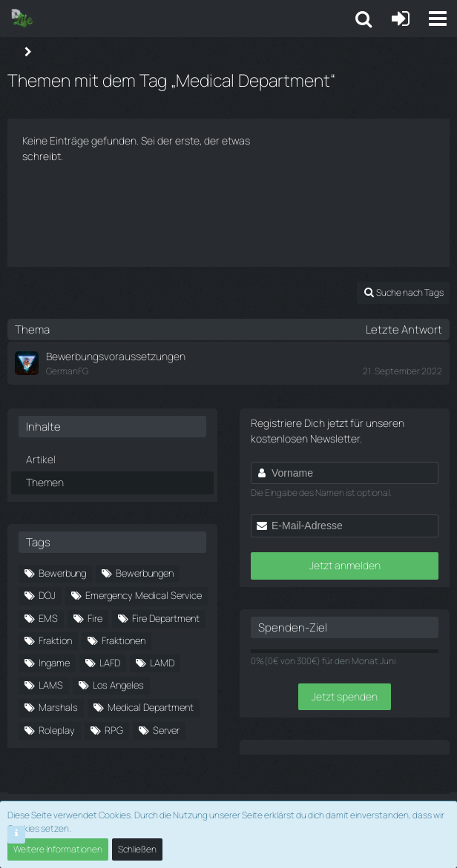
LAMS (51, 685)
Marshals (58, 707)
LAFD (110, 663)
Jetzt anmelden (345, 565)
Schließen (137, 849)
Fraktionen (124, 640)
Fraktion (55, 640)
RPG (114, 730)
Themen (45, 482)
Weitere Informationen (58, 849)
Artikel (41, 459)
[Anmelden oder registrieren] (401, 19)
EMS (48, 618)
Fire (95, 618)
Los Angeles (118, 685)
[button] (438, 19)
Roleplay (57, 730)
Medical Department (151, 707)
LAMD (162, 663)
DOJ (47, 595)
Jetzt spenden (345, 696)
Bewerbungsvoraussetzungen (116, 356)
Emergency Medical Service (144, 595)
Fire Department (166, 618)
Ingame (54, 663)
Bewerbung (62, 573)
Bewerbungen (145, 573)
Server (166, 730)
